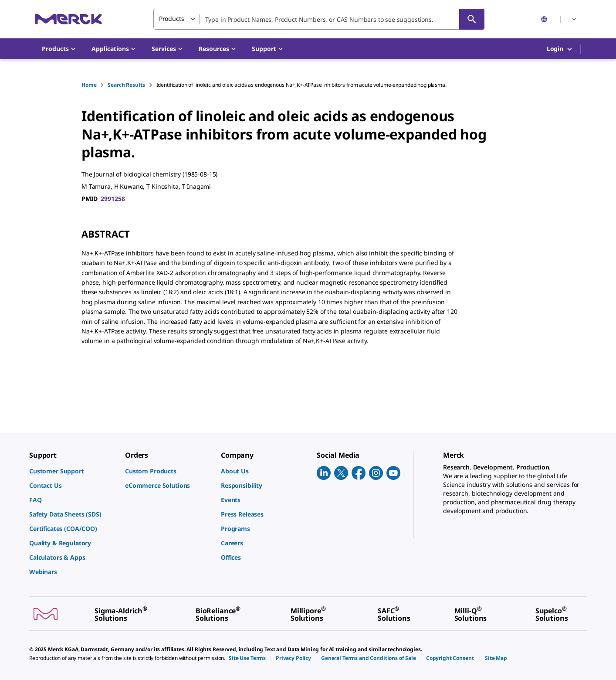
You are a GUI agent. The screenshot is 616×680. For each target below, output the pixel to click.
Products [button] (172, 19)
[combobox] (319, 19)
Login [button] (560, 49)
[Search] (472, 19)
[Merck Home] (68, 19)
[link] (73, 471)
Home (89, 85)
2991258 (113, 199)
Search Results (126, 85)
